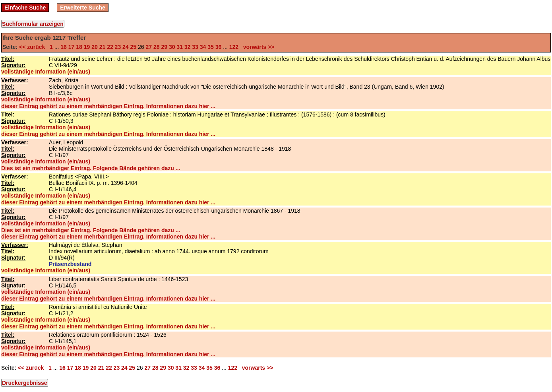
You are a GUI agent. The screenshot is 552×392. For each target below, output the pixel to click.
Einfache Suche (25, 8)
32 (188, 47)
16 (64, 47)
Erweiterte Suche (83, 8)
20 (95, 47)
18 (79, 47)
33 (195, 47)
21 (103, 47)
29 (164, 47)
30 (172, 47)
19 (87, 47)
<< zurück (34, 47)
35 (211, 47)
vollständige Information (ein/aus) (46, 72)
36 (219, 47)
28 (157, 47)
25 (134, 47)
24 (126, 47)
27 (149, 47)
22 (110, 47)
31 (180, 47)
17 (72, 47)
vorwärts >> (257, 47)
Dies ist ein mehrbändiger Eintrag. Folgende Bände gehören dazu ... (91, 168)
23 (118, 47)
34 (203, 47)
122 (234, 47)
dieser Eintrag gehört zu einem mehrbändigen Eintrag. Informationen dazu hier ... (108, 106)
